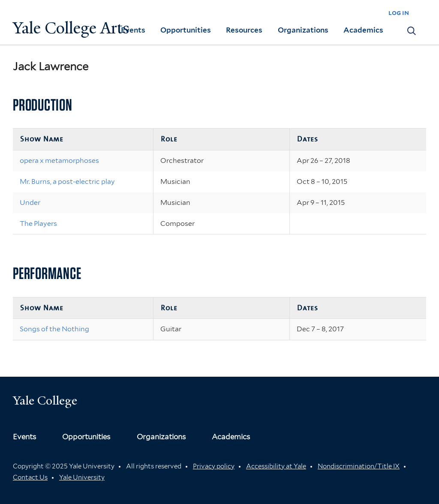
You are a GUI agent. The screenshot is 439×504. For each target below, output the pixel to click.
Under (30, 202)
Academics (363, 30)
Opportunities (186, 30)
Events (133, 30)
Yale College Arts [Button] (71, 28)
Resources (244, 30)
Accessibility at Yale (276, 466)
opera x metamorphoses (59, 160)
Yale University (82, 477)
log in (399, 13)
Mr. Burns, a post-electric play (67, 181)
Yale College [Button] (45, 400)
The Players (38, 223)
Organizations (303, 30)
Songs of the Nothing (54, 329)
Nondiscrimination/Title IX (359, 466)
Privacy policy (214, 466)
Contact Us (30, 477)
